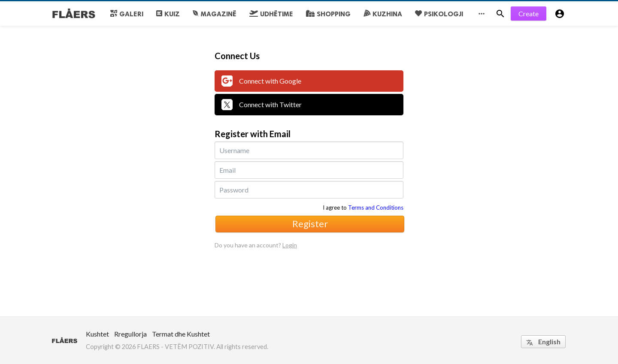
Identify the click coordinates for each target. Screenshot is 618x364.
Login (290, 245)
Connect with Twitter (262, 105)
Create (529, 14)
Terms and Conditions (376, 208)
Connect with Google (261, 81)
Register (310, 224)
